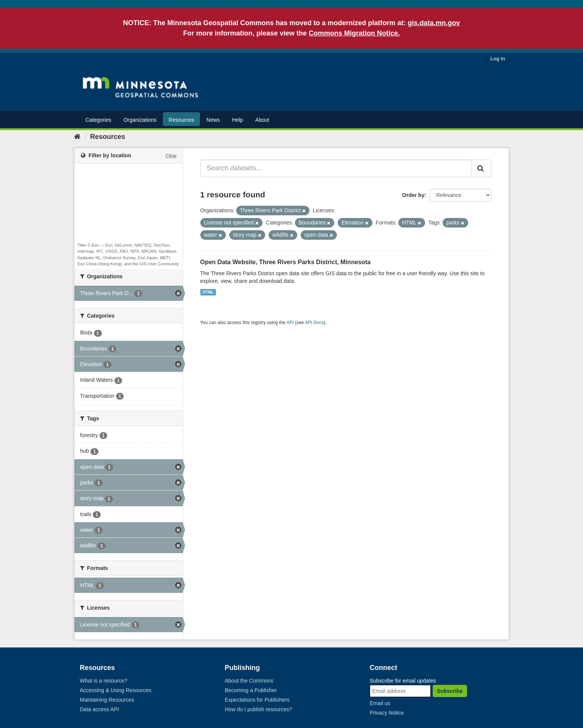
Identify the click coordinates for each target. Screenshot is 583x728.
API (290, 323)
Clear (171, 156)
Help (238, 120)
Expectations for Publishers (257, 700)
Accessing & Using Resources (116, 690)
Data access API (99, 709)
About (262, 120)
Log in (498, 59)
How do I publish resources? (258, 709)
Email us (380, 703)
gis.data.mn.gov (434, 23)
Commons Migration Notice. (354, 33)
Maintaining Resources (107, 700)
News (213, 120)
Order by (413, 195)
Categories (98, 120)
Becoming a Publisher (251, 690)
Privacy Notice (387, 713)
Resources (181, 120)
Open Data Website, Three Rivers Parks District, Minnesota (286, 262)
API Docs (314, 323)
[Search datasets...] (336, 168)
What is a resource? (104, 681)
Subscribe (450, 691)
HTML (208, 292)
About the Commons (249, 681)
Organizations (140, 120)
